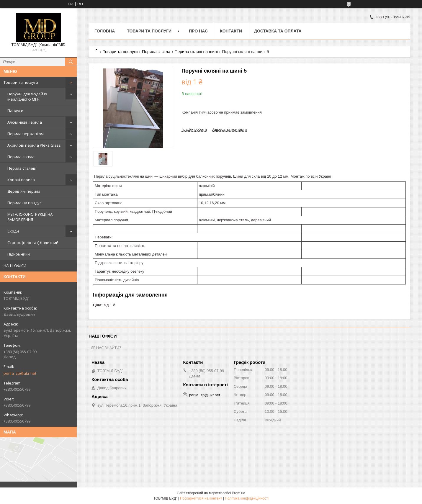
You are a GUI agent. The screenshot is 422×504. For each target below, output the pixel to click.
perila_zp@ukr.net (20, 373)
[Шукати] (71, 62)
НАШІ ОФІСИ (15, 266)
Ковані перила (21, 180)
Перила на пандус (24, 203)
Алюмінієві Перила (25, 122)
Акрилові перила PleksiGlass (34, 145)
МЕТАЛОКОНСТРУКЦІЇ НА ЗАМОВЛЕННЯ (30, 217)
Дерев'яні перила (24, 191)
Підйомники (19, 254)
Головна (105, 31)
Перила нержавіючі (26, 134)
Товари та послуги (21, 82)
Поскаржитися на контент (201, 498)
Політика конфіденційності (247, 498)
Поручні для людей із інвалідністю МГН (27, 96)
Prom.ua (239, 493)
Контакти (231, 31)
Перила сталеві (22, 168)
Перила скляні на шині (196, 52)
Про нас (198, 31)
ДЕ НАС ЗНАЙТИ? (106, 348)
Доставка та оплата (278, 31)
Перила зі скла (21, 157)
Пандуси (15, 111)
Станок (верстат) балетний (33, 243)
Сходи (13, 231)
